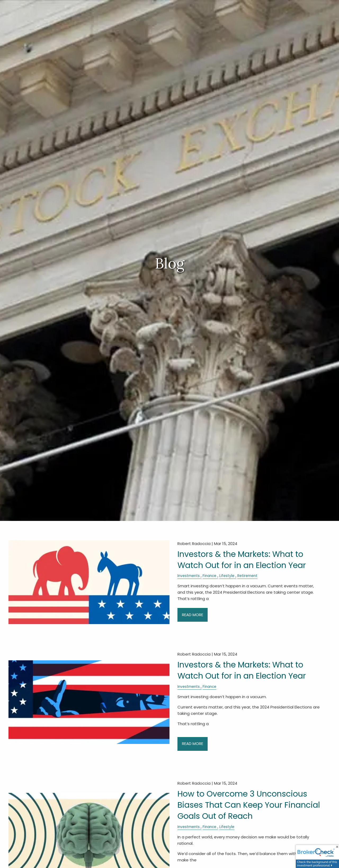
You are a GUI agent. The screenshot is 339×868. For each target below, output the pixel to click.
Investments (189, 576)
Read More (193, 615)
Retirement (247, 576)
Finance (209, 576)
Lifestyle (227, 576)
